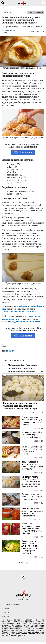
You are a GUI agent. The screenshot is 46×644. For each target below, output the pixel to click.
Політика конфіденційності (12, 604)
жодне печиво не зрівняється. (26, 322)
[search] (3, 3)
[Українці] (23, 3)
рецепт (11, 351)
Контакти (5, 616)
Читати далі (23, 563)
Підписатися (23, 152)
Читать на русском (36, 13)
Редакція (5, 612)
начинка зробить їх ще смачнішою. (19, 312)
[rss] (23, 577)
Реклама (5, 608)
